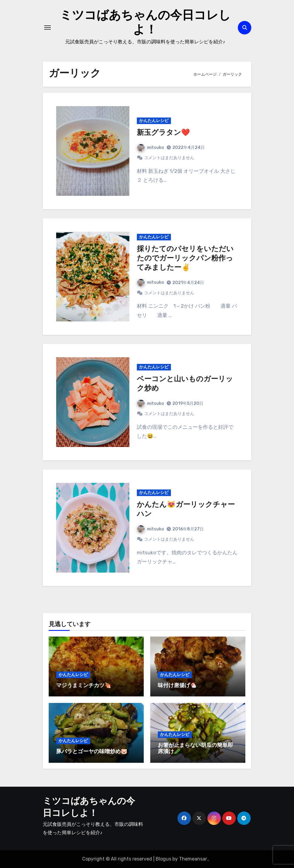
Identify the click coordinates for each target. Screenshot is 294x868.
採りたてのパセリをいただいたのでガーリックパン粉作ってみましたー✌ (185, 259)
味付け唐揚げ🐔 (177, 686)
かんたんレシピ (154, 121)
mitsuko (151, 148)
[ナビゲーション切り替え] (48, 28)
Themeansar (193, 859)
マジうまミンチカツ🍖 (84, 686)
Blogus (163, 859)
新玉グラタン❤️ (163, 133)
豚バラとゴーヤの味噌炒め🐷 (92, 752)
